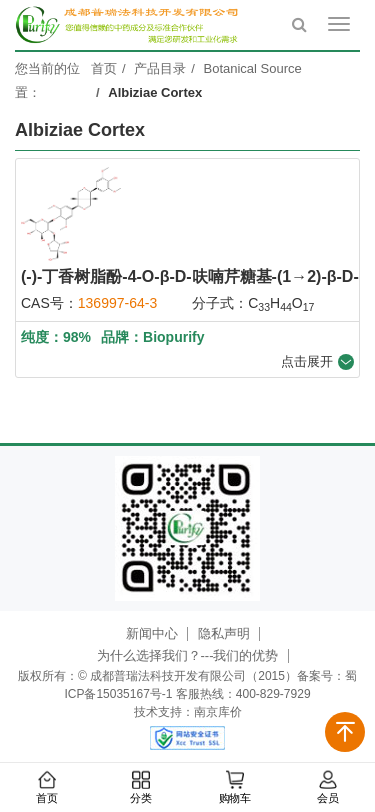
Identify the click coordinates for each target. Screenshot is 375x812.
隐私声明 (224, 633)
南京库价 (218, 712)
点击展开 (317, 362)
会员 (328, 788)
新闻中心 (152, 633)
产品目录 (160, 68)
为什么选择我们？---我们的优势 (188, 655)
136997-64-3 (117, 303)
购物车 (234, 788)
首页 (47, 788)
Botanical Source (253, 68)
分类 (141, 788)
